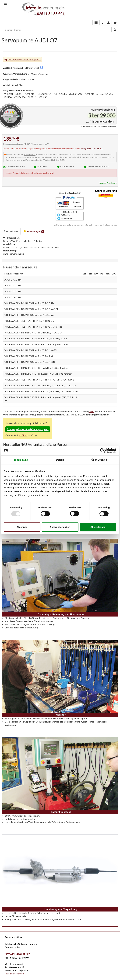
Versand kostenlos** (40, 144)
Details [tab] (60, 460)
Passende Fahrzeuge (18, 60)
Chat (91, 411)
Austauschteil (30, 155)
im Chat (23, 435)
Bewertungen (34, 231)
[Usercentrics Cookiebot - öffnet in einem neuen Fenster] (102, 451)
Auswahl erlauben (60, 527)
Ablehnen (22, 527)
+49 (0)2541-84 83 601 (92, 149)
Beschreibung (11, 231)
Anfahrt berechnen (14, 974)
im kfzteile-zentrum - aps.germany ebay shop (98, 126)
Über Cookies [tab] (99, 460)
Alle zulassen (98, 527)
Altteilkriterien (31, 157)
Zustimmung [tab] (21, 460)
